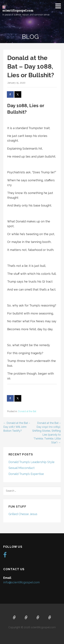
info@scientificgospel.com (21, 582)
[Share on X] (18, 94)
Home (14, 618)
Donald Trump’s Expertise (26, 474)
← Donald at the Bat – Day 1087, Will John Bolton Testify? (17, 427)
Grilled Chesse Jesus (23, 514)
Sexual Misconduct (22, 468)
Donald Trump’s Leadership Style (32, 462)
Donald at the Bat (27, 411)
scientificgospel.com (18, 10)
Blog (50, 618)
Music (38, 618)
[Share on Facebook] (10, 94)
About (26, 618)
